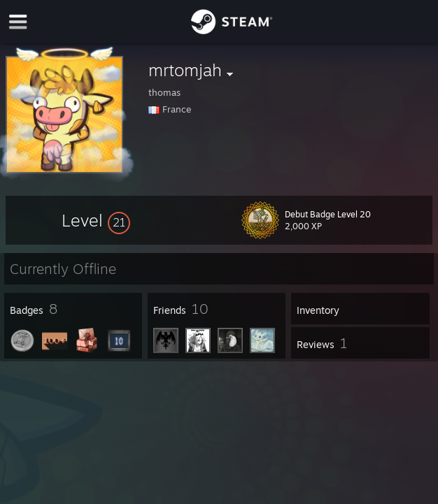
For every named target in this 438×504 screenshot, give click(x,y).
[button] (96, 220)
